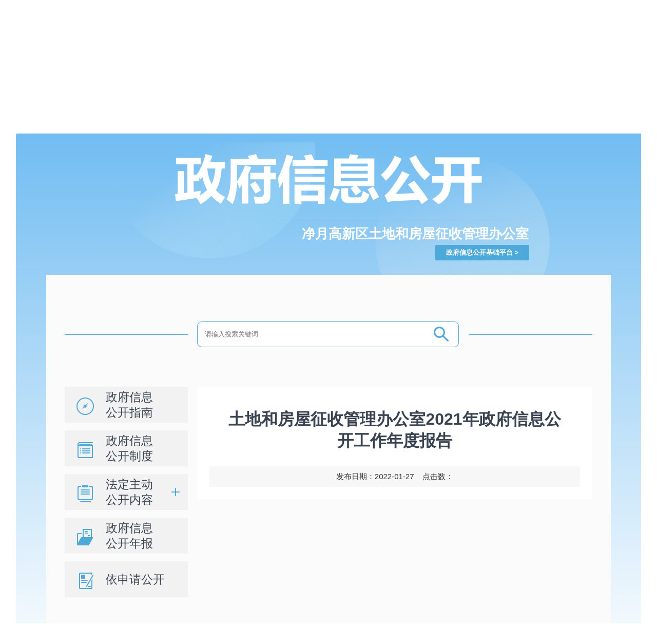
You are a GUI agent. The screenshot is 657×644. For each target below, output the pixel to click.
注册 (430, 6)
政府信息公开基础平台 (479, 252)
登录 (412, 6)
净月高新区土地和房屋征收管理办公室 (415, 234)
